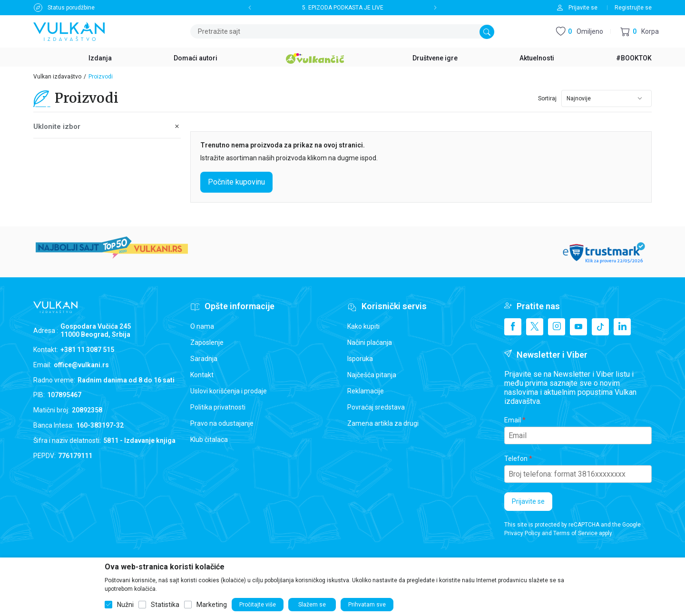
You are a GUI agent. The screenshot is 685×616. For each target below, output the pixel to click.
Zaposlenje (207, 342)
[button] (640, 32)
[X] (535, 327)
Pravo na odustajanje (222, 423)
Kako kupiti (363, 326)
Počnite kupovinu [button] (236, 182)
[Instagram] (557, 327)
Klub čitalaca (209, 440)
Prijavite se (528, 501)
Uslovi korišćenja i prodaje (229, 391)
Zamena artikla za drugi (383, 423)
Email (513, 420)
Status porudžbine (71, 8)
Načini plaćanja (370, 342)
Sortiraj (547, 98)
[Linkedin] (622, 327)
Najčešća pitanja (372, 375)
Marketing (212, 605)
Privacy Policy (522, 533)
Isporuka (360, 359)
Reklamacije (366, 391)
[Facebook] (513, 327)
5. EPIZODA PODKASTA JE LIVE (343, 8)
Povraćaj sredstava (376, 407)
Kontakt (202, 375)
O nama (202, 326)
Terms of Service (575, 533)
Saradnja (204, 359)
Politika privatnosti (218, 407)
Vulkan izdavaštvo (57, 77)
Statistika (165, 605)
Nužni (125, 605)
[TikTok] (600, 327)
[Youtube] (578, 327)
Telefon (516, 459)
